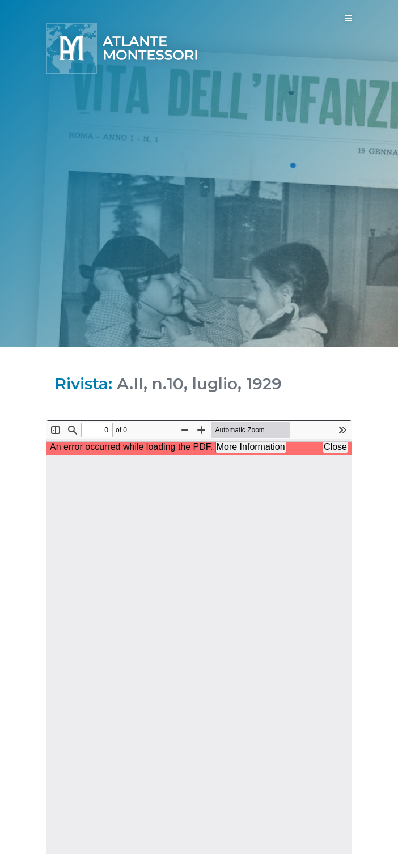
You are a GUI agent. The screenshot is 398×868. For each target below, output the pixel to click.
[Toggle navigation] (348, 18)
